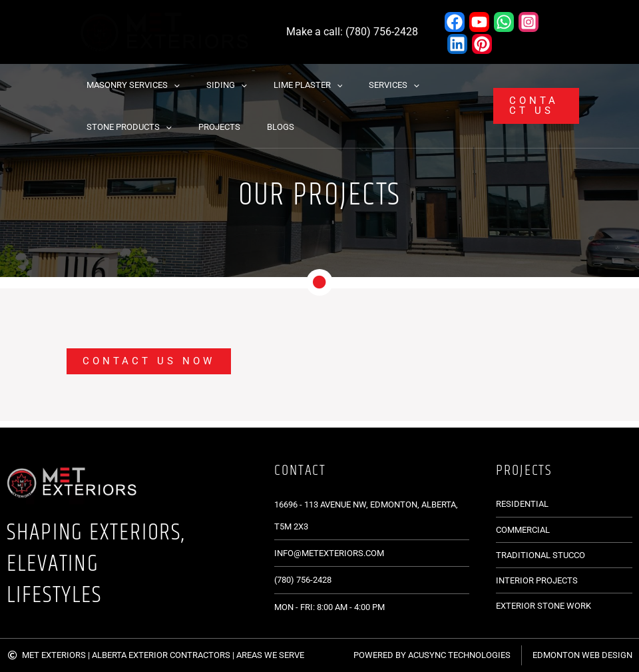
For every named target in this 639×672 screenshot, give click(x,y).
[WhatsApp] (504, 22)
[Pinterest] (482, 44)
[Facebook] (455, 22)
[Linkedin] (457, 44)
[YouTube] (479, 22)
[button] (169, 85)
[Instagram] (529, 22)
